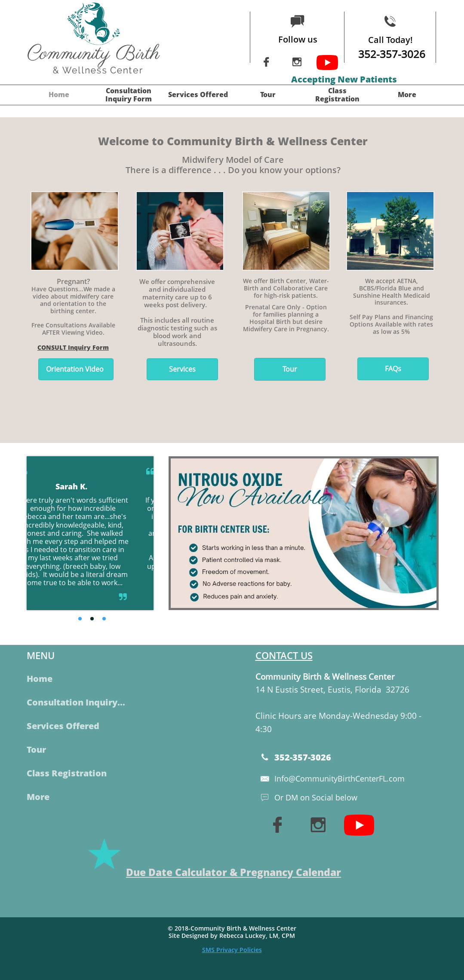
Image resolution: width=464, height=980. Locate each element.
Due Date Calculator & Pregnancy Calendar (234, 872)
